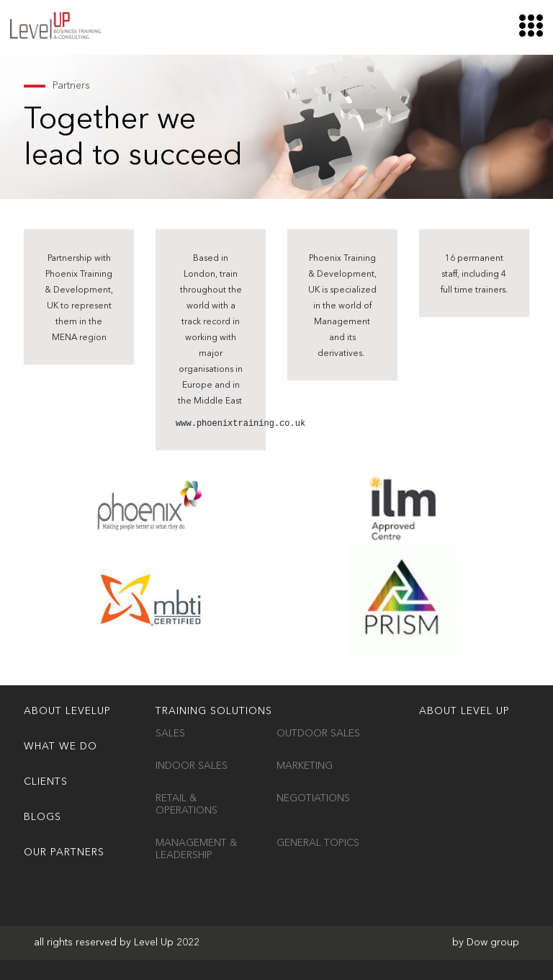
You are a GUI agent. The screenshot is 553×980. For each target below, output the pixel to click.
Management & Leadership (196, 849)
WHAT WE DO (60, 747)
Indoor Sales (192, 766)
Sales (170, 734)
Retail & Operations (186, 805)
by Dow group (486, 943)
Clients (46, 782)
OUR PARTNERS (64, 852)
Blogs (42, 817)
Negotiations (313, 798)
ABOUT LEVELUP (67, 711)
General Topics (318, 843)
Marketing (305, 766)
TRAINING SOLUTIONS (214, 711)
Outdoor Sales (318, 734)
